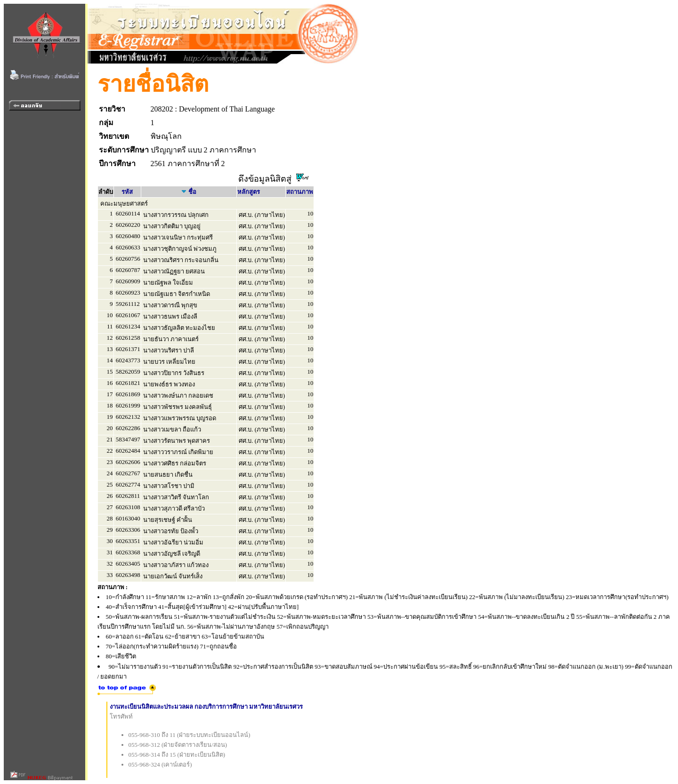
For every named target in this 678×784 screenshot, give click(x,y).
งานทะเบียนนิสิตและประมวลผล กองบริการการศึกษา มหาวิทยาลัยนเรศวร (206, 707)
